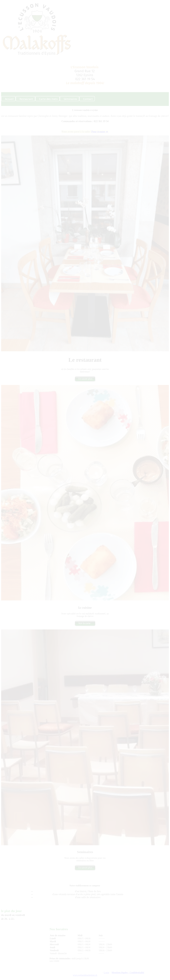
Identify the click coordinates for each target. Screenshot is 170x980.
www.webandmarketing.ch (85, 975)
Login (106, 973)
